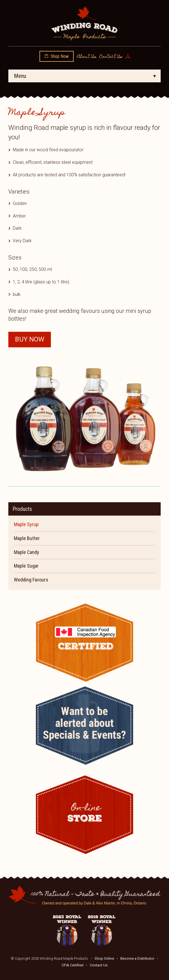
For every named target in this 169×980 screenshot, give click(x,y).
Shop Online (104, 958)
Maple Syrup (26, 524)
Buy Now (30, 339)
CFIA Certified (73, 965)
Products (22, 509)
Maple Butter (27, 538)
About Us (87, 57)
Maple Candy (27, 552)
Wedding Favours (31, 580)
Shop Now (60, 56)
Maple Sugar (26, 566)
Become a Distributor (137, 958)
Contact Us (111, 57)
